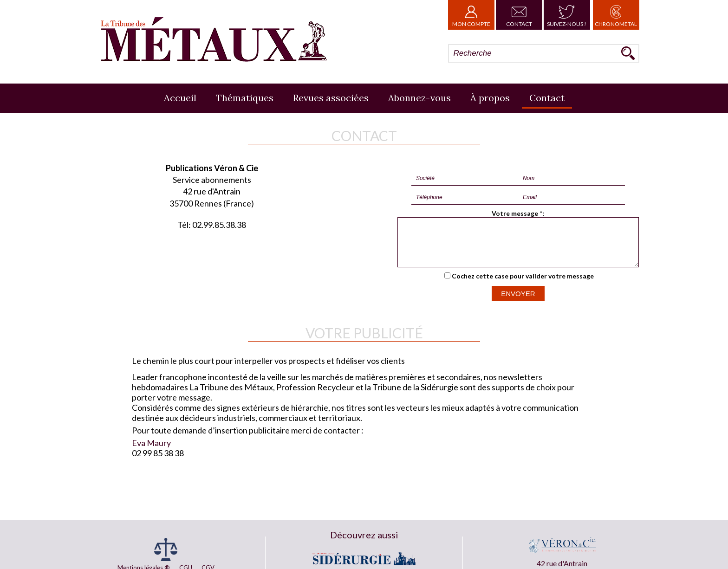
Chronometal (616, 15)
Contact (519, 15)
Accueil (180, 98)
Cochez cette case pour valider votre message (523, 284)
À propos (490, 98)
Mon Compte (471, 15)
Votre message (515, 213)
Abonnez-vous (419, 98)
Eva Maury (151, 451)
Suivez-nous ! (567, 15)
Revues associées (331, 98)
